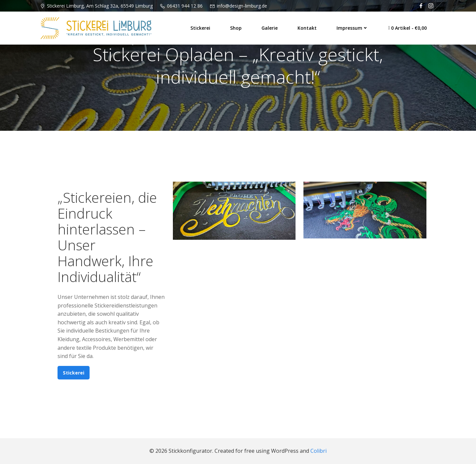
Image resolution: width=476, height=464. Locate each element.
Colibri (318, 451)
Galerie (270, 28)
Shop (236, 28)
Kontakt (307, 28)
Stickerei (200, 28)
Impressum (352, 28)
